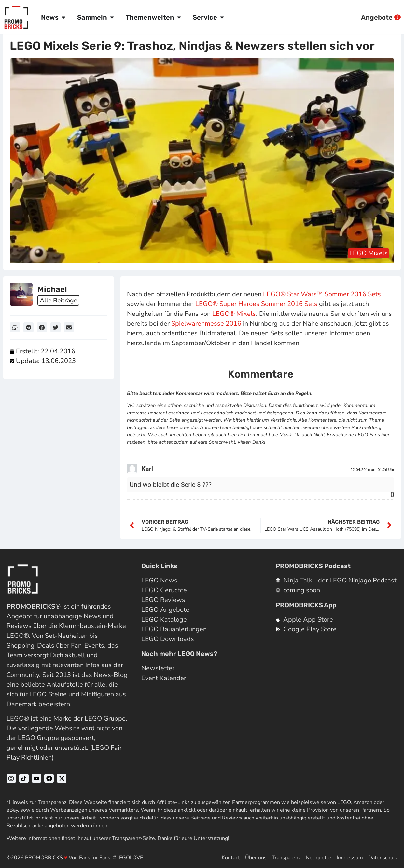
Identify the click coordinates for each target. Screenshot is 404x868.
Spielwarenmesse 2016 (206, 323)
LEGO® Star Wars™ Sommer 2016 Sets (322, 294)
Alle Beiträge (59, 300)
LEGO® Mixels (234, 314)
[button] (15, 328)
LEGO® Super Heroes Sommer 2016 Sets (256, 304)
